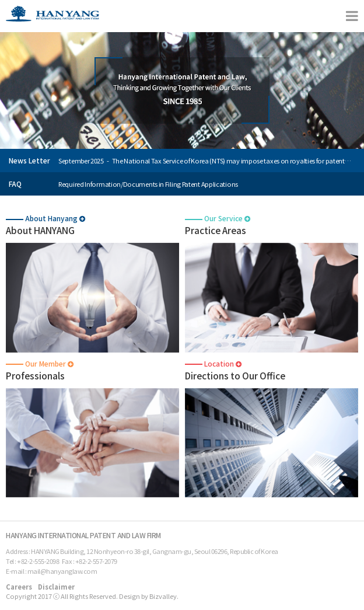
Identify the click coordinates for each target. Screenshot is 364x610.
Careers (19, 587)
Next (354, 165)
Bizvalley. (164, 596)
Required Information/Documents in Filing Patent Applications (148, 184)
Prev (354, 156)
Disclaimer (56, 587)
